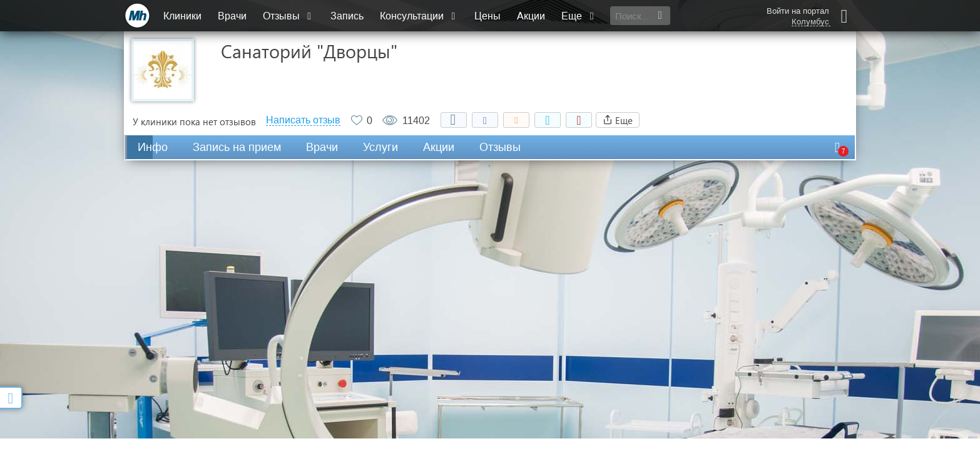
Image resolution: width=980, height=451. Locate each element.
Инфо (153, 147)
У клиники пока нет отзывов (194, 122)
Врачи (232, 16)
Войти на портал (798, 11)
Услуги (380, 147)
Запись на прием (237, 147)
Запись (347, 16)
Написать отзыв (303, 120)
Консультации (419, 16)
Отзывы (288, 16)
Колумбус (810, 22)
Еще (579, 16)
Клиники (182, 16)
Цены (487, 16)
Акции (531, 16)
